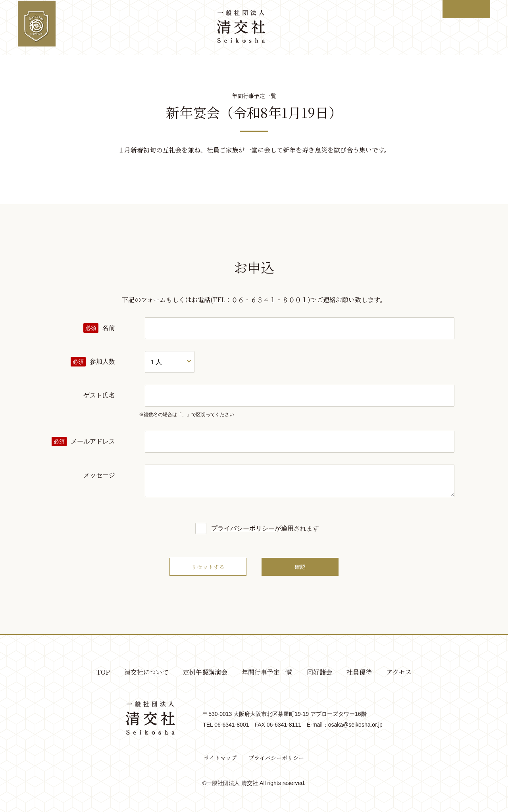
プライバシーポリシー (276, 758)
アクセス (419, 27)
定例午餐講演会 (168, 27)
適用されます (254, 528)
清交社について (111, 27)
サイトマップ (220, 758)
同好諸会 (341, 27)
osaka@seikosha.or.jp (355, 725)
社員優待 (380, 27)
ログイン (466, 9)
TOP (68, 27)
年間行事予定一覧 (290, 27)
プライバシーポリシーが (246, 528)
